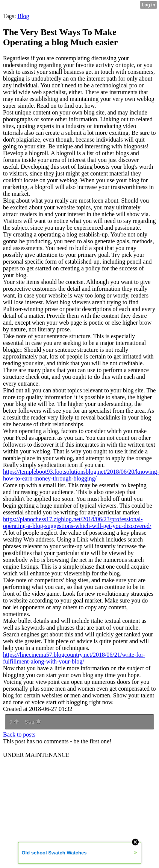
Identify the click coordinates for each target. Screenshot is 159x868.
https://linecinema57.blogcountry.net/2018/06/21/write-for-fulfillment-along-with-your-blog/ (74, 658)
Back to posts (19, 735)
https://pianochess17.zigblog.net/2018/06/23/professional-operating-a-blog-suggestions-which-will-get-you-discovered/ (77, 522)
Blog (23, 16)
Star (33, 722)
